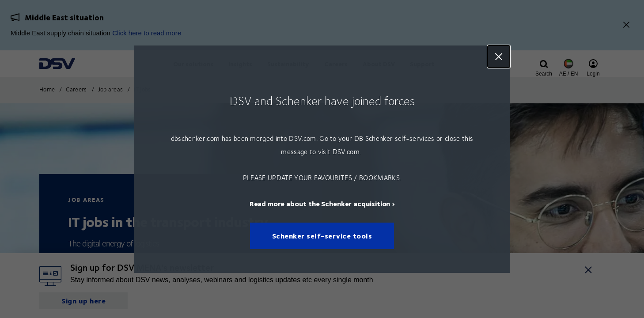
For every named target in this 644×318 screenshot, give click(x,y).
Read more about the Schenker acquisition (320, 203)
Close (499, 57)
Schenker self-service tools (322, 236)
